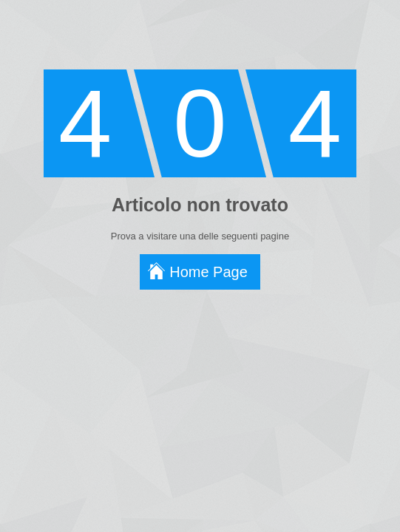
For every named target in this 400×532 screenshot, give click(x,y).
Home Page (209, 272)
